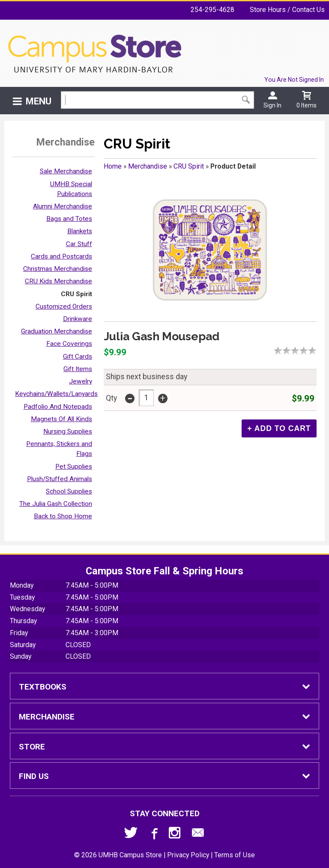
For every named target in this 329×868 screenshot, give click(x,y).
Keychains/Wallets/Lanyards (56, 394)
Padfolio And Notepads (58, 407)
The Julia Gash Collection (56, 504)
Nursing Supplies (68, 431)
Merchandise (148, 166)
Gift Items (78, 369)
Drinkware (78, 319)
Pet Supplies (74, 467)
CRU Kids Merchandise (58, 281)
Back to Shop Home (63, 516)
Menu (39, 101)
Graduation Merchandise (57, 331)
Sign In (272, 105)
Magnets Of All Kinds (61, 419)
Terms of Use (235, 855)
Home (113, 166)
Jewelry (81, 381)
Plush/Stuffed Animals (60, 479)
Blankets (80, 231)
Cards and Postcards (61, 256)
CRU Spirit (76, 294)
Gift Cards (78, 357)
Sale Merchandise (66, 171)
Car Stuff (79, 244)
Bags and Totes (69, 219)
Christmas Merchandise (58, 269)
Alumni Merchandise (63, 206)
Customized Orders (64, 306)
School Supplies (69, 491)
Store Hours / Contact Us (287, 10)
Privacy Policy (188, 855)
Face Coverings (69, 344)
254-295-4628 (212, 10)
